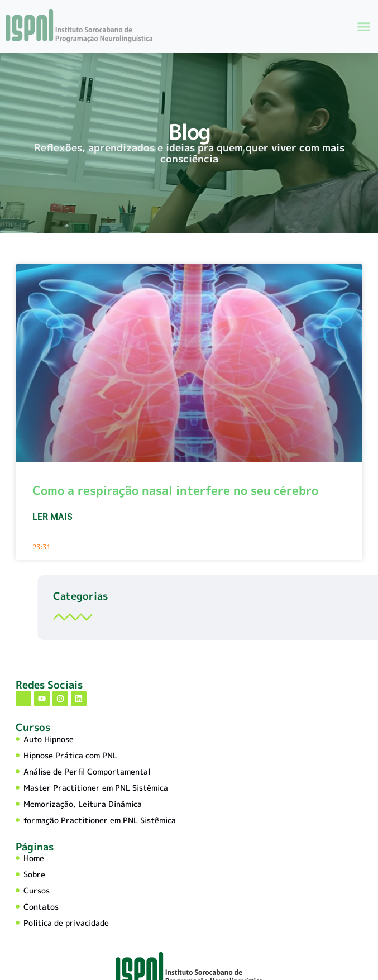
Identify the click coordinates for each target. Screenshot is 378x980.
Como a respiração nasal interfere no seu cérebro (175, 504)
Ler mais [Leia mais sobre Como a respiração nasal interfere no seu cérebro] (52, 530)
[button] (364, 26)
